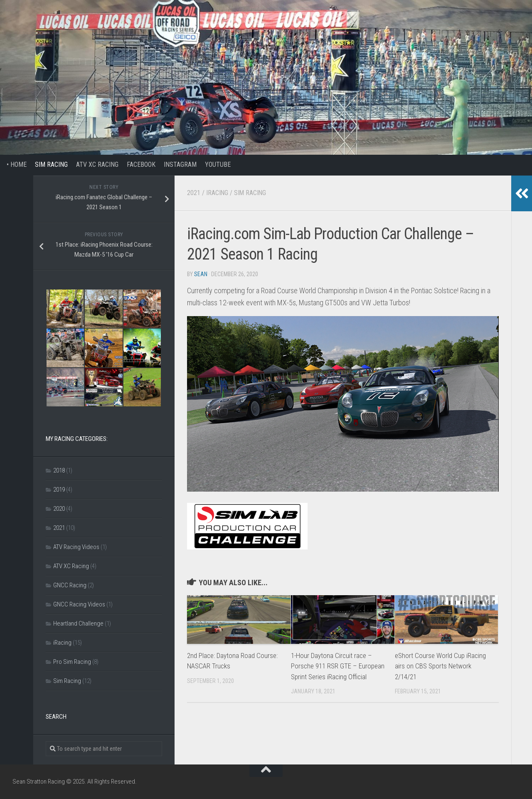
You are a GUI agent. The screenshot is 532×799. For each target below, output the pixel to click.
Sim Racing (51, 164)
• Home (13, 164)
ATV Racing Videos (76, 547)
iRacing (217, 193)
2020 (59, 509)
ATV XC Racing (97, 164)
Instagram (180, 164)
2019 (59, 490)
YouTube (218, 164)
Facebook (141, 164)
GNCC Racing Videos (79, 604)
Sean (201, 274)
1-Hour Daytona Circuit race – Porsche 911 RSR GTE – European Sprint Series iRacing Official (338, 666)
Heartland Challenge (78, 623)
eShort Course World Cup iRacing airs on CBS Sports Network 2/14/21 (440, 666)
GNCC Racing (70, 585)
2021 (194, 193)
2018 (59, 470)
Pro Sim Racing (72, 662)
